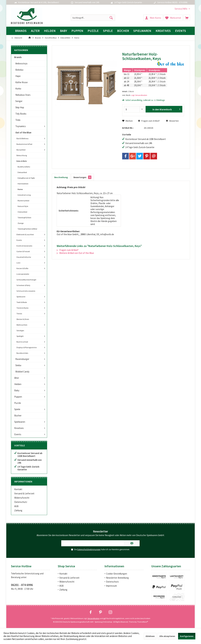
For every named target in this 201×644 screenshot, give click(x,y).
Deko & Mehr (22, 161)
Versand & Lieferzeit (24, 493)
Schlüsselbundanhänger (26, 280)
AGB (16, 506)
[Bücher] (123, 31)
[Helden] (50, 31)
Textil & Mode (22, 302)
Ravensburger (22, 359)
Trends (19, 314)
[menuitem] (181, 9)
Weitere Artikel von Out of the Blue (75, 253)
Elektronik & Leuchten (25, 234)
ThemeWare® (143, 622)
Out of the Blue (23, 132)
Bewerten (172, 121)
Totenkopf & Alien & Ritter (27, 229)
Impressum (111, 586)
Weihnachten (22, 325)
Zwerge (21, 223)
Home (20, 189)
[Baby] (64, 31)
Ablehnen (150, 636)
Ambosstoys (21, 63)
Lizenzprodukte (23, 274)
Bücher (18, 416)
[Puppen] (77, 31)
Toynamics (21, 126)
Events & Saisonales (24, 246)
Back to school (22, 342)
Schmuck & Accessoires (26, 291)
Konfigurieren (187, 636)
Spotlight (20, 336)
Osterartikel (22, 212)
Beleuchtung (22, 155)
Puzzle (18, 403)
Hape (18, 76)
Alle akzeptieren (167, 636)
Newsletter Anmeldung (117, 578)
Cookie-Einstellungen (117, 574)
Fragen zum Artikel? (149, 121)
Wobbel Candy (22, 372)
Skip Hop (20, 107)
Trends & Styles (22, 308)
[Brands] (21, 31)
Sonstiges (20, 330)
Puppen (18, 397)
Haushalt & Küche (24, 257)
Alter (17, 378)
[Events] (181, 31)
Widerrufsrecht (22, 498)
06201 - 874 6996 (22, 585)
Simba (18, 365)
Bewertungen (82, 177)
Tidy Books (21, 114)
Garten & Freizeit (23, 251)
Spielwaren (21, 297)
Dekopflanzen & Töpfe (26, 178)
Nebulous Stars (23, 95)
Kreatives (19, 428)
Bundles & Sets (22, 353)
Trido (18, 120)
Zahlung (18, 510)
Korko (18, 89)
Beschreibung (61, 177)
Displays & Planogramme (27, 347)
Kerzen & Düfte (22, 268)
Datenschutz (21, 502)
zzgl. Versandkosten (139, 95)
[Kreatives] (163, 31)
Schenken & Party (23, 285)
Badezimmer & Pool (24, 144)
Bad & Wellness (22, 138)
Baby (17, 390)
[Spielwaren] (142, 31)
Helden (18, 384)
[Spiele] (108, 31)
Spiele (17, 409)
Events (19, 240)
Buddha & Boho (24, 167)
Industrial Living (24, 195)
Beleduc (19, 70)
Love (18, 263)
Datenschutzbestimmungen (89, 549)
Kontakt (18, 489)
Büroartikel (21, 150)
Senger (19, 101)
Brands (18, 57)
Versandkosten (93, 618)
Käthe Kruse (22, 82)
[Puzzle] (93, 31)
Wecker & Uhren (23, 319)
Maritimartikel (23, 201)
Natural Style (23, 206)
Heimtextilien (23, 184)
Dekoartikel (22, 172)
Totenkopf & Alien (24, 218)
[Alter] (35, 31)
